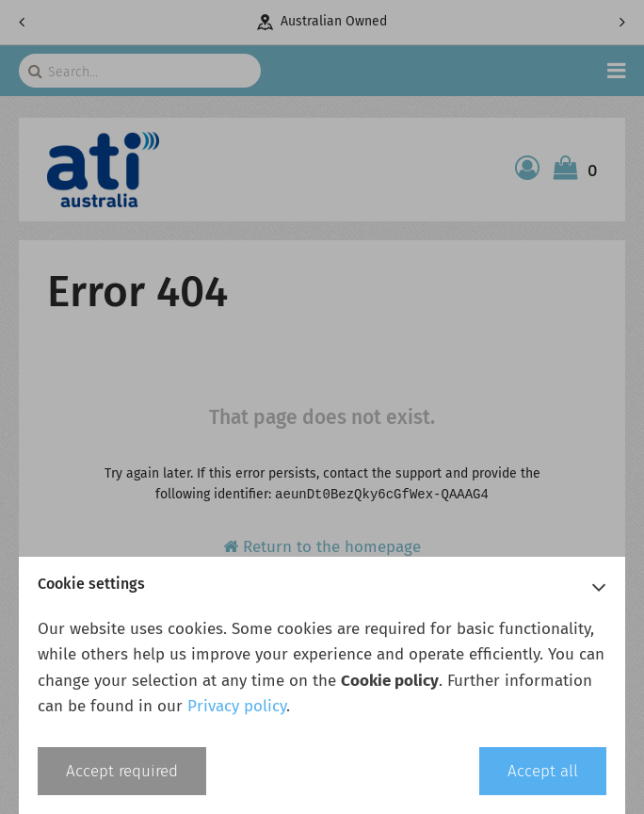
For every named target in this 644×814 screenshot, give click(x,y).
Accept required (122, 771)
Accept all (543, 771)
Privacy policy (237, 706)
